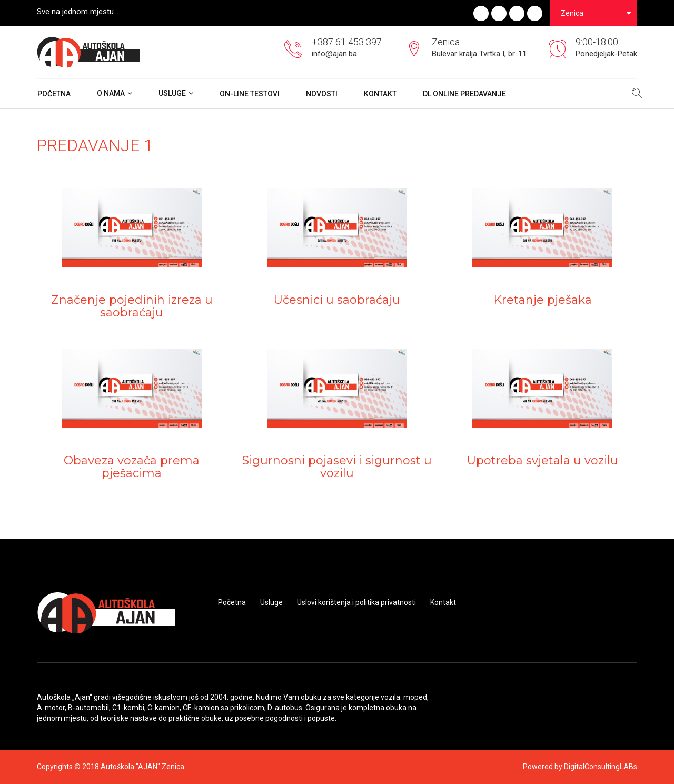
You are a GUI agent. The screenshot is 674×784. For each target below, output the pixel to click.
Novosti (322, 94)
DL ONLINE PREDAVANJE (464, 94)
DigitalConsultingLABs (601, 767)
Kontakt (380, 94)
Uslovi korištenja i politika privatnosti (356, 602)
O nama (111, 93)
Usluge (172, 93)
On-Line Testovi (250, 94)
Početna (54, 94)
